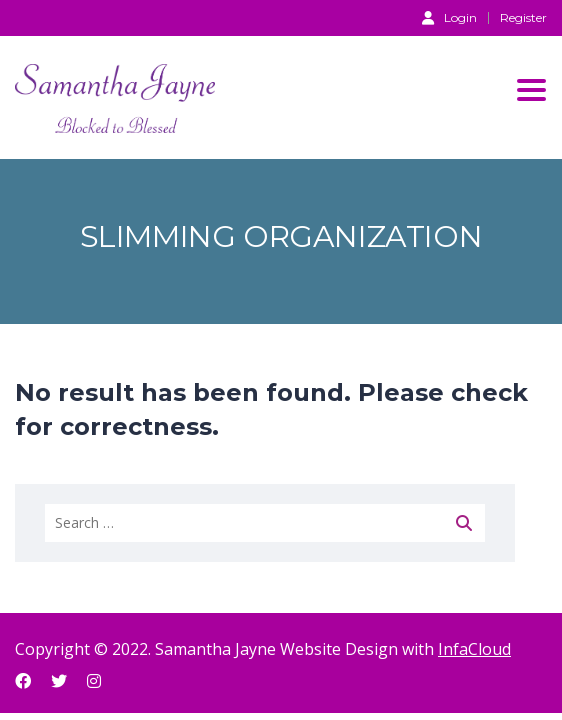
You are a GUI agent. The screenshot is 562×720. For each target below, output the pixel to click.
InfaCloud (474, 649)
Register (523, 18)
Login (449, 17)
